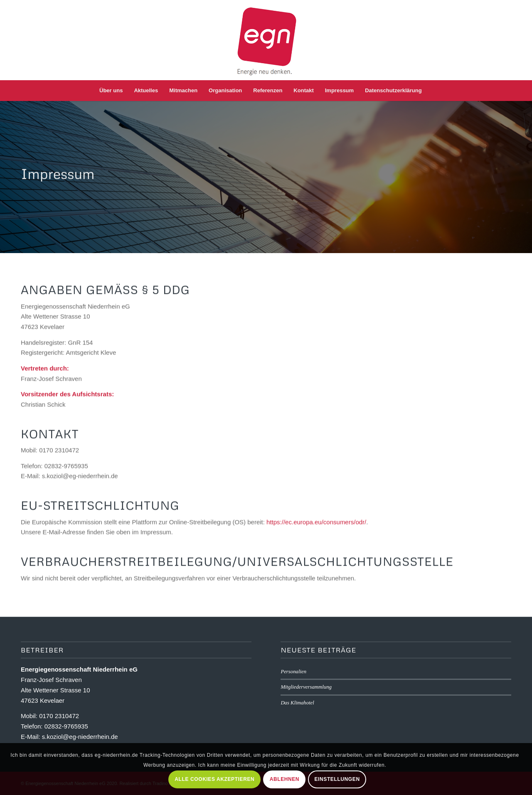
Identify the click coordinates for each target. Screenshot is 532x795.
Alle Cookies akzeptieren (214, 779)
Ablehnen (284, 779)
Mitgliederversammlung (306, 687)
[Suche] (433, 91)
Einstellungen (337, 779)
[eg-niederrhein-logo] (266, 40)
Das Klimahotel (297, 703)
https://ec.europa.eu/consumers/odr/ (316, 526)
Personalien (293, 672)
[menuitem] (111, 91)
